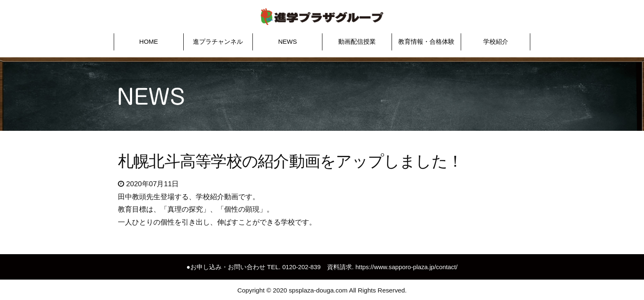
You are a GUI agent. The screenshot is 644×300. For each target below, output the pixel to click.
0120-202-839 (300, 264)
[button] (149, 39)
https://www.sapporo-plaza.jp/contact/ (407, 264)
